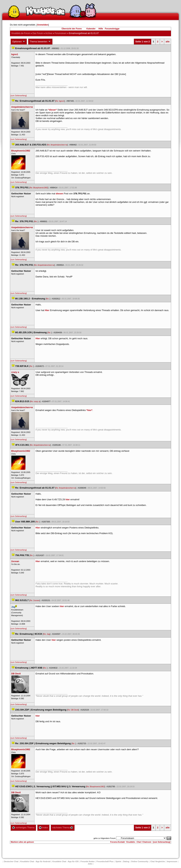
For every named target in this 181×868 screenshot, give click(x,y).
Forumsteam (61, 33)
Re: (36, 221)
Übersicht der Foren (72, 29)
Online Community (140, 861)
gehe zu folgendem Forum (104, 838)
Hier (47, 310)
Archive (49, 33)
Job (90, 864)
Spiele (118, 861)
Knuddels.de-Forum (21, 33)
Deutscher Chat (11, 861)
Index (43, 828)
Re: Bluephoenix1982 (39, 188)
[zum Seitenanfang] (19, 95)
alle (168, 42)
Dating (126, 861)
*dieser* (52, 110)
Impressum (172, 861)
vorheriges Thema (23, 828)
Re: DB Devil (73, 710)
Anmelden (43, 25)
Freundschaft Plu (105, 861)
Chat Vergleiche (158, 861)
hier (68, 499)
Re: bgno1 (60, 101)
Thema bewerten (40, 42)
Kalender (91, 29)
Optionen (19, 42)
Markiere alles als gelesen (22, 842)
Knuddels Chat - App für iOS (66, 861)
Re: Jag (47, 634)
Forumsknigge (112, 29)
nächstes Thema (63, 828)
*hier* (89, 410)
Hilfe (101, 29)
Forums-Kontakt (118, 842)
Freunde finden (88, 861)
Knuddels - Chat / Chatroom (139, 842)
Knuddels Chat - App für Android (35, 861)
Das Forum (38, 33)
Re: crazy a (35, 401)
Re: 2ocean (35, 600)
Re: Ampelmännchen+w (57, 145)
